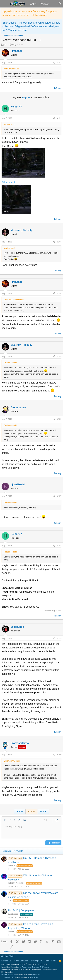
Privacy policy (36, 961)
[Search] (60, 4)
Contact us (6, 961)
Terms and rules (21, 961)
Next (43, 811)
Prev (20, 811)
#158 (59, 546)
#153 (59, 242)
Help (47, 961)
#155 (59, 357)
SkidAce (12, 865)
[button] (4, 4)
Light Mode (8, 956)
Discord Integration (9, 975)
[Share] (54, 63)
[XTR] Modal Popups (22, 969)
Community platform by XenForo (25, 964)
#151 (59, 63)
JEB (10, 900)
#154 (59, 293)
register (27, 97)
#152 (59, 118)
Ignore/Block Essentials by (25, 967)
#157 (59, 496)
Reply (59, 88)
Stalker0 (12, 931)
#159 (59, 638)
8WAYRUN (35, 975)
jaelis (6, 45)
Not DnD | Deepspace (21, 910)
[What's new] (54, 4)
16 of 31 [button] (32, 811)
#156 (59, 419)
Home (54, 961)
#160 (59, 755)
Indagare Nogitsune (16, 883)
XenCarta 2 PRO (8, 977)
